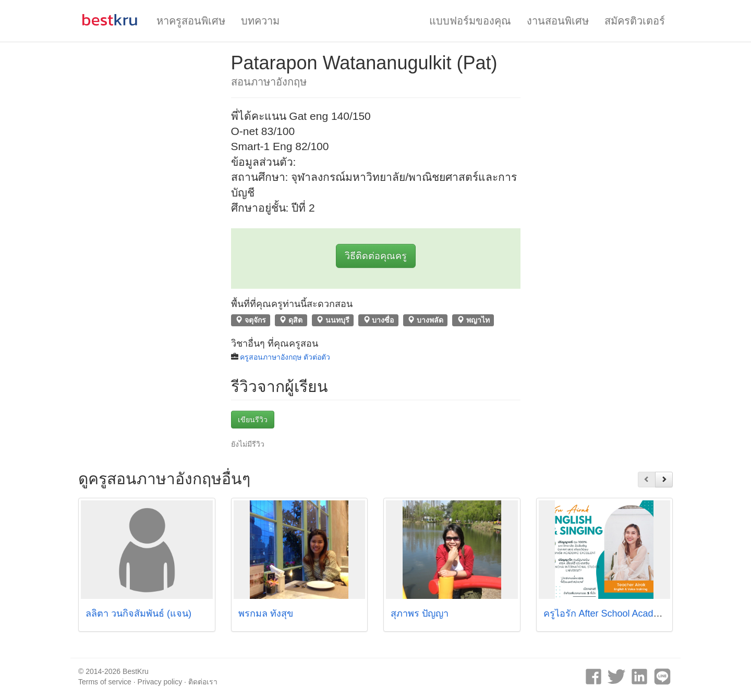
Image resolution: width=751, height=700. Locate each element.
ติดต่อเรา (203, 682)
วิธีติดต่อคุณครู (376, 256)
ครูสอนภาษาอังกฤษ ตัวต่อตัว (285, 357)
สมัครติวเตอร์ (635, 21)
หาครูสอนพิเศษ (191, 21)
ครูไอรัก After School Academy (607, 613)
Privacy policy (160, 682)
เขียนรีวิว (253, 420)
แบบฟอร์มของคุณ (470, 21)
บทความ (260, 21)
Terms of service (105, 682)
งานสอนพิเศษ (558, 21)
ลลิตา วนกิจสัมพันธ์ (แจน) (138, 613)
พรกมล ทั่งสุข (266, 613)
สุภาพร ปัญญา (420, 613)
